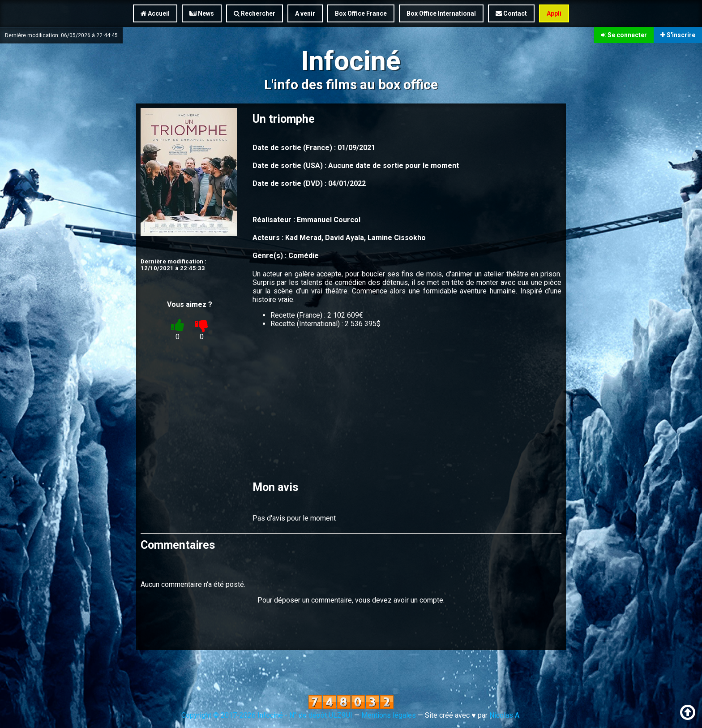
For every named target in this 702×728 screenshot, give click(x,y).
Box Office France (361, 13)
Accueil (155, 13)
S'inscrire (678, 35)
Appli (554, 13)
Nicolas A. (505, 715)
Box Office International (441, 13)
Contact (511, 13)
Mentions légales (389, 715)
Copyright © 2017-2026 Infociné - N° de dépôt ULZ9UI (267, 715)
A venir (305, 13)
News (202, 13)
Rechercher (255, 13)
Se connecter (624, 35)
